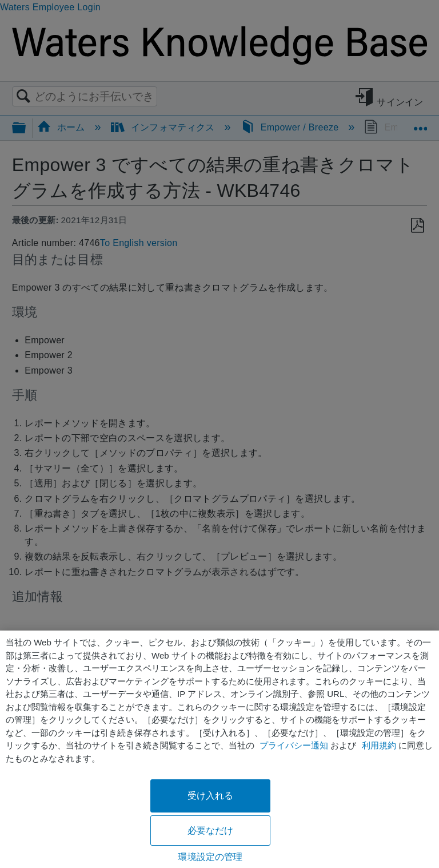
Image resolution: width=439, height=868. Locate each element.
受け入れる (211, 796)
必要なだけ (211, 831)
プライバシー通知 (294, 745)
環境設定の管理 (210, 857)
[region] (219, 749)
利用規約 (379, 745)
